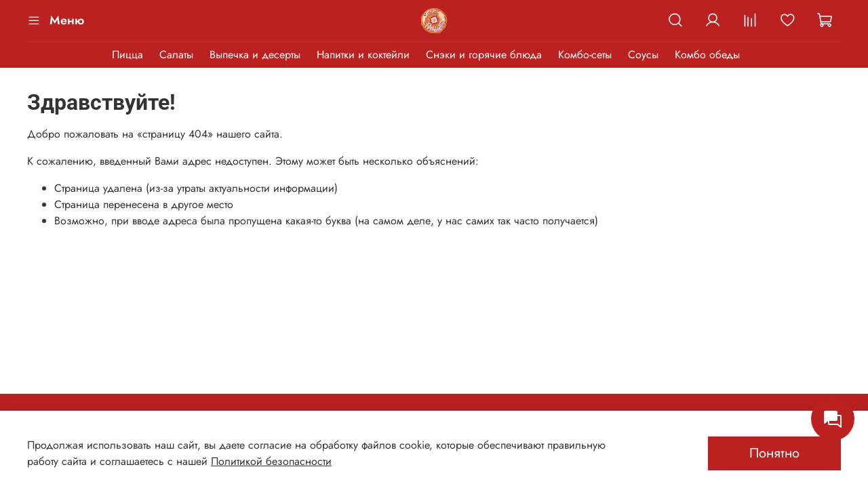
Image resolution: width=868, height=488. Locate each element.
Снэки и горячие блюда (484, 55)
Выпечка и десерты (255, 55)
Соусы (643, 55)
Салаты (176, 55)
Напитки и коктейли (363, 55)
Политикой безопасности (271, 461)
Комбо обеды (707, 55)
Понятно (774, 453)
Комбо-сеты (585, 55)
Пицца (127, 55)
